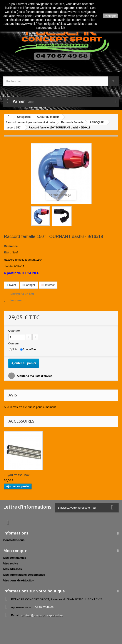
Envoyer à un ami (22, 294)
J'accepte (110, 16)
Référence (11, 246)
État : (8, 252)
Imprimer (17, 300)
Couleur (14, 343)
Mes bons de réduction (19, 580)
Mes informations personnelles (24, 575)
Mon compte (15, 551)
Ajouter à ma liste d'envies (34, 376)
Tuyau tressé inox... (18, 475)
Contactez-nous (14, 540)
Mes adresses (13, 569)
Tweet (11, 285)
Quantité (14, 331)
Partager (29, 285)
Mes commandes (15, 558)
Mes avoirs (11, 563)
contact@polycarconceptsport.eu (42, 615)
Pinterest (48, 285)
